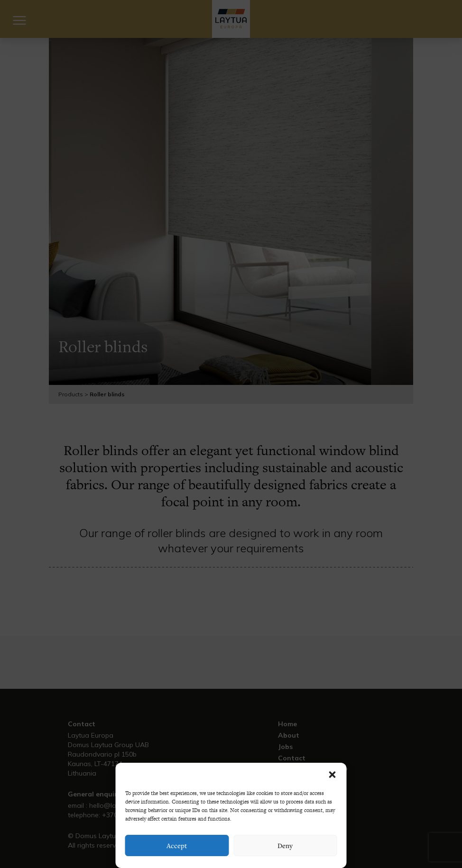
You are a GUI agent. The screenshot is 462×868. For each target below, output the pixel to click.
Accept (177, 845)
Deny (285, 845)
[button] (333, 775)
